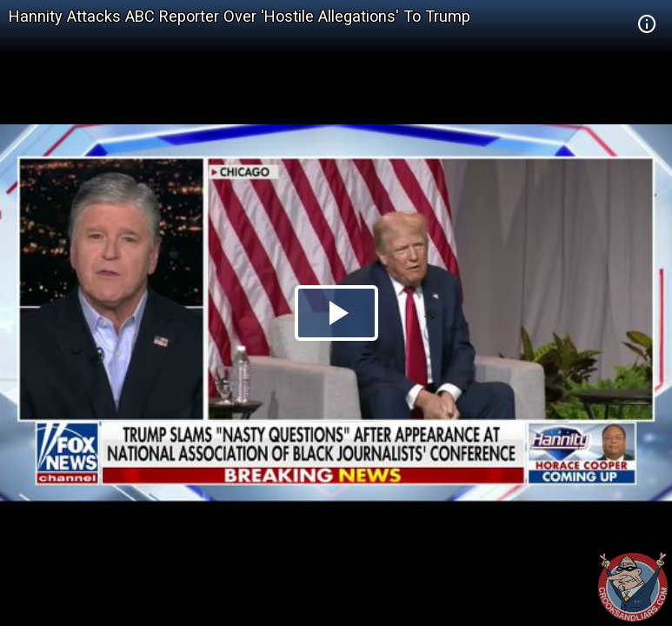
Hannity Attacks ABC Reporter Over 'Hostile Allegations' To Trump (240, 16)
